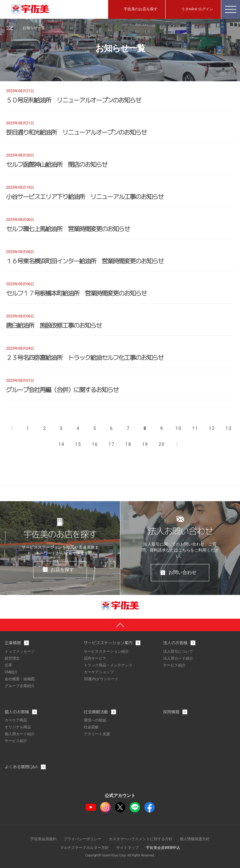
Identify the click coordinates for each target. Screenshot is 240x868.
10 (178, 428)
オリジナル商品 (18, 727)
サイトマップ (127, 848)
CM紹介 (11, 672)
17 (112, 444)
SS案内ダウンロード (101, 679)
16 (95, 444)
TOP (10, 28)
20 (162, 444)
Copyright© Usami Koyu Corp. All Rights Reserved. (120, 855)
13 (229, 428)
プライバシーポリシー (82, 839)
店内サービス (95, 658)
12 (212, 428)
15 (78, 444)
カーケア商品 (16, 720)
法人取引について (178, 651)
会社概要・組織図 (20, 679)
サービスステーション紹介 (106, 651)
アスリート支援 (97, 734)
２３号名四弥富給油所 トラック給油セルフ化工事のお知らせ (85, 357)
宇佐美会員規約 (43, 839)
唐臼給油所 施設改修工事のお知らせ (54, 325)
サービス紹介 (174, 665)
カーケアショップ (99, 672)
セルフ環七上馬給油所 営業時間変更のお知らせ (68, 229)
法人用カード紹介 (178, 658)
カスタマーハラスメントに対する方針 (141, 839)
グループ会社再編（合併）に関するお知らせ (62, 390)
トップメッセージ (20, 651)
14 (62, 444)
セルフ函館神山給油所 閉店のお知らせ (57, 164)
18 (128, 444)
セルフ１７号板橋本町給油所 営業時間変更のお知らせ (76, 293)
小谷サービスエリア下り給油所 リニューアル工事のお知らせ (85, 197)
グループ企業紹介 (20, 686)
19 (145, 444)
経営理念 (12, 658)
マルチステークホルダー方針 (84, 848)
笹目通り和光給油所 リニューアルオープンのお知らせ (76, 132)
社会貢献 (91, 727)
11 (195, 428)
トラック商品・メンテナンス (108, 665)
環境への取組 (95, 720)
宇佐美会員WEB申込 (163, 848)
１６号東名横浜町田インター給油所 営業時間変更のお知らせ (85, 261)
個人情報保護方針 (195, 839)
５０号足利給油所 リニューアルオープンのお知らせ (73, 100)
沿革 (8, 665)
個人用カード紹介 (20, 734)
